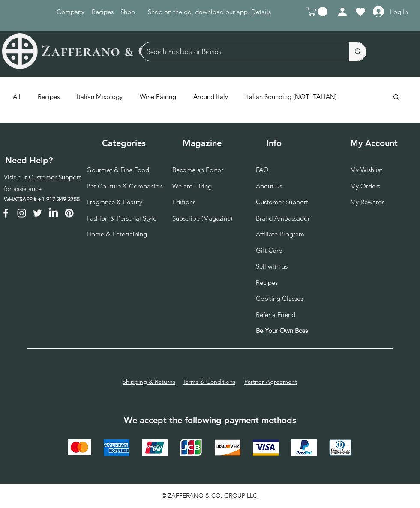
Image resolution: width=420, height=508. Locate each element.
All (17, 97)
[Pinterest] (69, 213)
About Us (269, 186)
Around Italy (211, 97)
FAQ (262, 170)
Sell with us (272, 266)
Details (261, 12)
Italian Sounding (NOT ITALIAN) (291, 97)
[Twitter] (37, 213)
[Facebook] (6, 213)
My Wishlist (366, 170)
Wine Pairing (158, 97)
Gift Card (269, 250)
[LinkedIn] (53, 213)
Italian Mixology (100, 97)
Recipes (49, 97)
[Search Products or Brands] (239, 52)
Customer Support (55, 177)
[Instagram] (22, 213)
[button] (318, 12)
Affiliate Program (280, 234)
